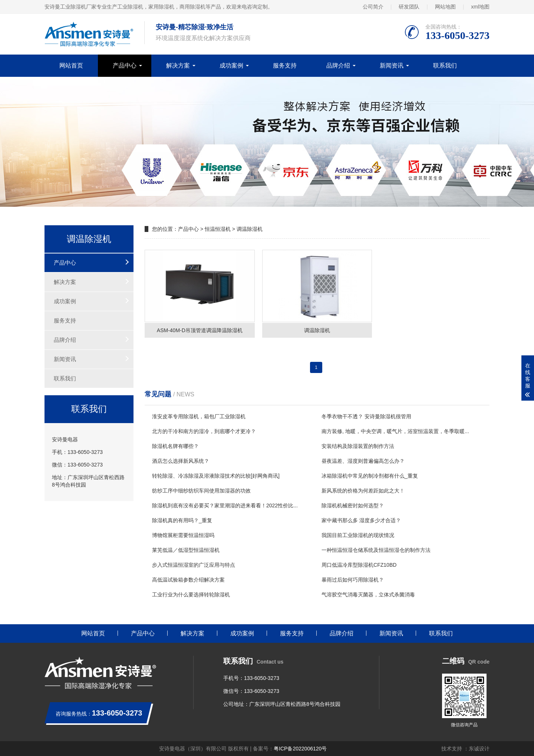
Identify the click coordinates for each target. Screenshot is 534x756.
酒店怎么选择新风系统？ (181, 461)
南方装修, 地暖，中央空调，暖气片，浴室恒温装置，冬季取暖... (395, 431)
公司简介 (373, 7)
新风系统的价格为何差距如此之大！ (363, 491)
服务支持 (285, 66)
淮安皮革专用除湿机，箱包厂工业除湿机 (199, 416)
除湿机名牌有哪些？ (175, 446)
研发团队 (409, 7)
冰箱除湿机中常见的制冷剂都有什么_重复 (370, 476)
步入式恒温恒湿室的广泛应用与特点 (194, 565)
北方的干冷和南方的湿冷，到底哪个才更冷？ (204, 431)
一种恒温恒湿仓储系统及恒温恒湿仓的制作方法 (376, 550)
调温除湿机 (250, 229)
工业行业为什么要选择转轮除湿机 (191, 595)
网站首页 (71, 66)
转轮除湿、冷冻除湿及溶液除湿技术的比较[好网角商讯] (216, 476)
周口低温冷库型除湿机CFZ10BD (359, 565)
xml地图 (480, 7)
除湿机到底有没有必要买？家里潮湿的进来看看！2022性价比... (225, 505)
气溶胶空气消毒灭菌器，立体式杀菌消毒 (368, 595)
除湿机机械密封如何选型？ (353, 505)
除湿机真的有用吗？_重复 (182, 520)
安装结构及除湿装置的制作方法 (358, 446)
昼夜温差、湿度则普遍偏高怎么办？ (363, 461)
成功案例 (231, 66)
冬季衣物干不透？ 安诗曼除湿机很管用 (366, 416)
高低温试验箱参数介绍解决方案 (188, 580)
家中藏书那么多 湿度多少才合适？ (361, 520)
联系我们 (445, 66)
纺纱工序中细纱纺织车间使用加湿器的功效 (201, 491)
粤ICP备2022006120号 (300, 749)
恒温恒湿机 (218, 229)
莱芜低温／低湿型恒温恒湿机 (186, 550)
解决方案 (178, 66)
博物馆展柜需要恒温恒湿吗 (183, 535)
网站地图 (445, 7)
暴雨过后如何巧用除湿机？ (353, 580)
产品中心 (125, 66)
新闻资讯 (392, 66)
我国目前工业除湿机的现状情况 (358, 535)
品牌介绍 (338, 66)
